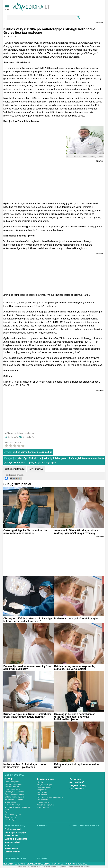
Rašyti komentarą (36, 469)
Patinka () (13, 437)
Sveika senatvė (76, 789)
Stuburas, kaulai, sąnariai (14, 797)
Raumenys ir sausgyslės (14, 799)
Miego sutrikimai (43, 802)
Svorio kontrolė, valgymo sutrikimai (50, 797)
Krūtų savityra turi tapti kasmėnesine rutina (76, 766)
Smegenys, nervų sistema (14, 792)
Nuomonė (42, 858)
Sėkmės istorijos (13, 852)
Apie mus (20, 864)
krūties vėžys (20, 452)
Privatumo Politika (76, 864)
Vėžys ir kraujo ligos (45, 463)
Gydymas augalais (13, 829)
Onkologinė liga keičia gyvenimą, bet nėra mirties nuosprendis (26, 532)
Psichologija (75, 779)
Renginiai (42, 826)
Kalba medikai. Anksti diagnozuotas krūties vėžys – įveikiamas (25, 766)
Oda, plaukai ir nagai (13, 804)
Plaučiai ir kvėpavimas (13, 784)
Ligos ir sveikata (14, 775)
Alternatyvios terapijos (15, 832)
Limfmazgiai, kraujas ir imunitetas (86, 458)
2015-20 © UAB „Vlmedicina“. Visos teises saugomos (38, 867)
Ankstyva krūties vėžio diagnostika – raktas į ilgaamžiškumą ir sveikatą (76, 532)
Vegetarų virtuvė (12, 842)
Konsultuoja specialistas (84, 826)
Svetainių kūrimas (83, 867)
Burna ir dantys (10, 817)
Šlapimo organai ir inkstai (14, 794)
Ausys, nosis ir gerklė (13, 815)
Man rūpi (23, 458)
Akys (7, 812)
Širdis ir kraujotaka (39, 458)
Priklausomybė (43, 800)
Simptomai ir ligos (24, 463)
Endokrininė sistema (12, 789)
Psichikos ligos (10, 820)
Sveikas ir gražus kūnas (16, 839)
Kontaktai (58, 864)
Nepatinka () (28, 437)
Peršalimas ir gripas (45, 787)
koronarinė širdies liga (40, 452)
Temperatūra (42, 790)
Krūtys (9, 463)
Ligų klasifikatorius (39, 864)
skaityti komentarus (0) (15, 469)
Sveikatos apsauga (16, 858)
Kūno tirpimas (42, 792)
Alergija (40, 782)
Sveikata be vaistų (15, 826)
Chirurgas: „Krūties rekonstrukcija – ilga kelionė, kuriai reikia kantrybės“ (28, 620)
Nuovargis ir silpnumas (46, 805)
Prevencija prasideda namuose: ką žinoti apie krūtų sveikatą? (28, 668)
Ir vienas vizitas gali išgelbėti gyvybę (76, 618)
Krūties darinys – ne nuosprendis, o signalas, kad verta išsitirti (76, 668)
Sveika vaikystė (77, 782)
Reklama (100, 22)
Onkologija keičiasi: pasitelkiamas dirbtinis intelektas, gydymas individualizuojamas (75, 717)
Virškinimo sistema (12, 787)
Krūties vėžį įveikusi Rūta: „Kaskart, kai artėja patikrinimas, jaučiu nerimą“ (27, 715)
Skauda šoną (42, 795)
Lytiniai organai (58, 458)
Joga (7, 845)
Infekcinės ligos (43, 807)
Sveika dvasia (11, 849)
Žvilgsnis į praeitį (77, 785)
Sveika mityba (11, 836)
